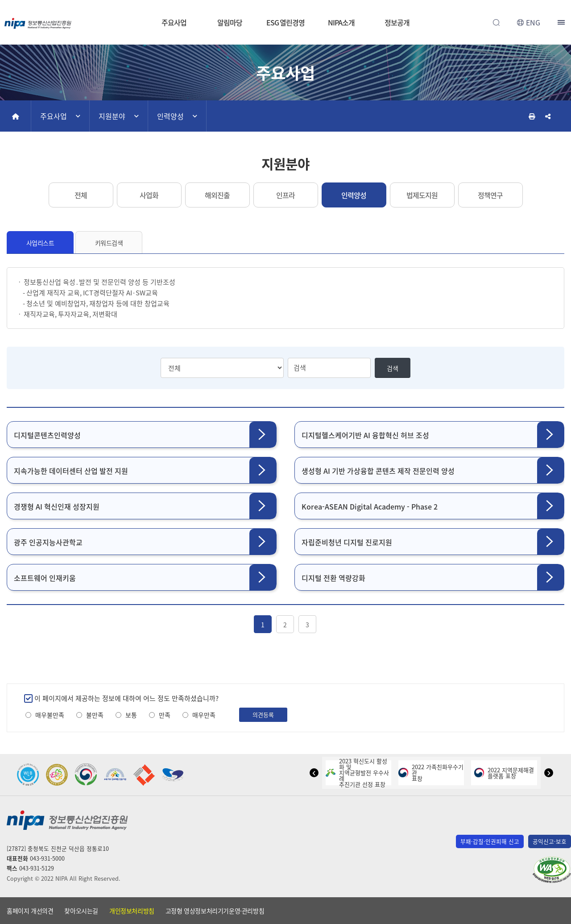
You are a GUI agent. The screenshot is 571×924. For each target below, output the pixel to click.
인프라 (285, 195)
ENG (533, 22)
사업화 (149, 195)
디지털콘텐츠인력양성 (47, 435)
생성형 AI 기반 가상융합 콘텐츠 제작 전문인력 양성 (378, 471)
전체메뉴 (562, 22)
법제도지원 (422, 195)
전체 (81, 195)
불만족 (95, 715)
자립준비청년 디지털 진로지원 (347, 542)
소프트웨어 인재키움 (45, 578)
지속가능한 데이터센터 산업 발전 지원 (71, 471)
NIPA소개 (341, 22)
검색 (393, 368)
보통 (131, 715)
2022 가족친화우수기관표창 (431, 773)
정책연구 (490, 195)
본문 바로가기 (285, 0)
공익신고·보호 (550, 841)
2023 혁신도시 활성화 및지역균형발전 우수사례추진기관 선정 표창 (357, 773)
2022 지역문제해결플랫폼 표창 (504, 773)
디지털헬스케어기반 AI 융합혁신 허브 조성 (365, 435)
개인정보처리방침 (132, 911)
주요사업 (174, 22)
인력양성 (170, 116)
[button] (314, 773)
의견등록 (263, 715)
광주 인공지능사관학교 (48, 542)
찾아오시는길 (81, 911)
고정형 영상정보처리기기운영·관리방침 (215, 911)
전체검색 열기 (496, 22)
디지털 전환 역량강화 (333, 578)
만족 (165, 715)
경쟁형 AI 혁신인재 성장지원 (57, 506)
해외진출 (217, 195)
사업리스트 (40, 243)
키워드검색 (109, 243)
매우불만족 (50, 715)
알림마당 (230, 22)
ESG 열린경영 (285, 22)
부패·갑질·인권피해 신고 (490, 841)
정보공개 (397, 22)
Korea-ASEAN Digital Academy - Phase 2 (370, 506)
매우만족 (204, 715)
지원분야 (112, 116)
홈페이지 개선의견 (30, 911)
